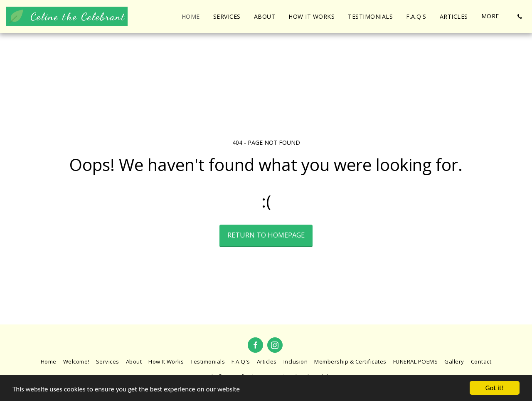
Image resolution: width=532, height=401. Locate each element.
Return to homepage (266, 235)
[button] (520, 17)
